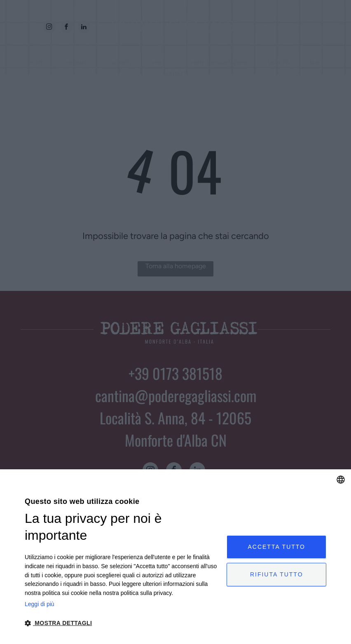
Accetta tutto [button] (276, 547)
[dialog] (175, 557)
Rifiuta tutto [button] (277, 574)
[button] (123, 623)
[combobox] (341, 480)
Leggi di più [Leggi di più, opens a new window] (40, 604)
